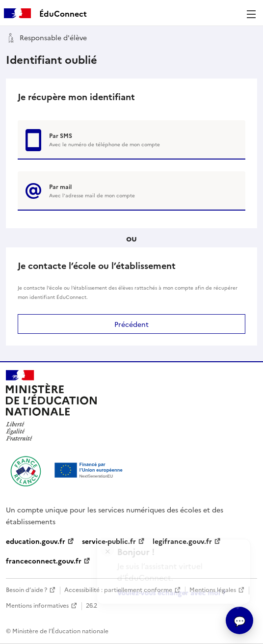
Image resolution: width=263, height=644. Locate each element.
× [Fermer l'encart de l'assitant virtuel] (108, 546)
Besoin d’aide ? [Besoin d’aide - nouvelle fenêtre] (26, 589)
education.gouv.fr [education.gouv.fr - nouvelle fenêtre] (36, 541)
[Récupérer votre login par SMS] (131, 140)
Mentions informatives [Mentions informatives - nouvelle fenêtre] (37, 605)
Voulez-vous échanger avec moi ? (172, 590)
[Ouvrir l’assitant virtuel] (239, 620)
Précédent (131, 324)
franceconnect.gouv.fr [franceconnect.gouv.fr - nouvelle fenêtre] (44, 561)
